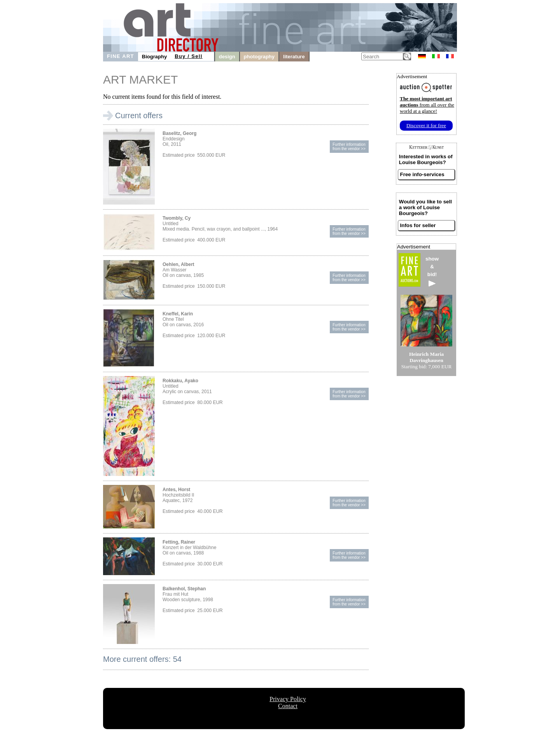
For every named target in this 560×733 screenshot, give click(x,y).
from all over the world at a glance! (427, 105)
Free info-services (422, 174)
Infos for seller (418, 225)
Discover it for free (426, 125)
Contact (288, 706)
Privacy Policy (288, 699)
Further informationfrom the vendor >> (349, 147)
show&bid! (432, 271)
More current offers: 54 (142, 659)
